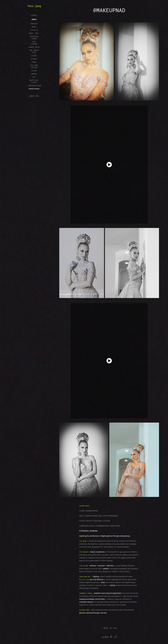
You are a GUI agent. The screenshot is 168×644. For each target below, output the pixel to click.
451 (34, 77)
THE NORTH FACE (34, 51)
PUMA (34, 62)
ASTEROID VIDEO (34, 37)
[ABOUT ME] (34, 96)
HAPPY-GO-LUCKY (34, 81)
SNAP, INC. (34, 33)
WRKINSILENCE (35, 86)
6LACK (34, 71)
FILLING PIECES (34, 66)
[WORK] (34, 19)
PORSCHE (34, 24)
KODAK (34, 74)
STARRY (34, 59)
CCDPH (34, 56)
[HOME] (34, 15)
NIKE (34, 27)
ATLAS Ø (34, 30)
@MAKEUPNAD (34, 89)
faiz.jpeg (34, 6)
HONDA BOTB (34, 47)
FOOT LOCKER (34, 43)
